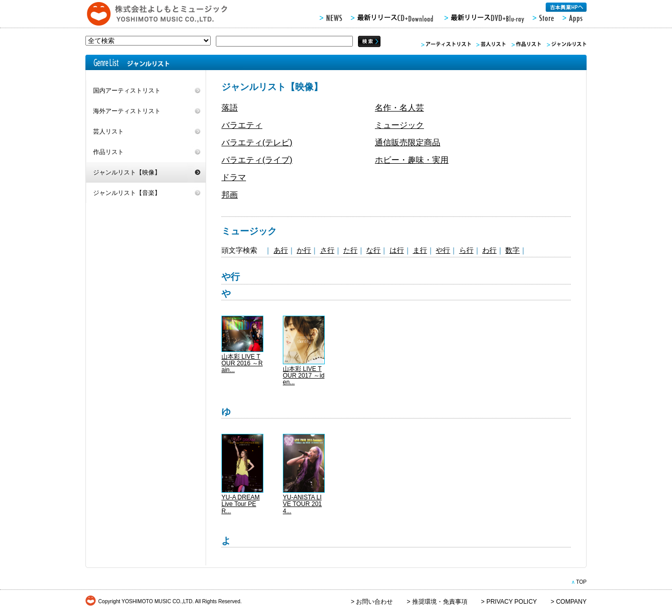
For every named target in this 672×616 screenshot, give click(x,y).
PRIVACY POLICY (512, 602)
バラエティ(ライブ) (257, 160)
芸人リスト (108, 131)
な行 (373, 250)
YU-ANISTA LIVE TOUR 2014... (302, 504)
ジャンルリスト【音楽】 (127, 193)
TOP (581, 582)
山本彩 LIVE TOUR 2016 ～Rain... (242, 363)
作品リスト (108, 152)
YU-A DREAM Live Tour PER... (241, 504)
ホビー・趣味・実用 (412, 160)
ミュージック (399, 125)
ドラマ (234, 177)
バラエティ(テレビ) (257, 142)
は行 (397, 250)
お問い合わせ (374, 602)
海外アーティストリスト (127, 111)
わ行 (489, 250)
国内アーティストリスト (127, 91)
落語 (230, 108)
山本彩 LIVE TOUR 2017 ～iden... (304, 376)
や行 (443, 250)
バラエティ (242, 125)
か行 (304, 250)
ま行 (420, 250)
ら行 (466, 250)
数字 (512, 250)
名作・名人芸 (399, 108)
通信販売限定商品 (408, 142)
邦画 (230, 195)
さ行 (327, 250)
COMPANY (571, 602)
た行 (350, 250)
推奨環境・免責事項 (440, 602)
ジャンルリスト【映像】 (127, 172)
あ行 (281, 250)
